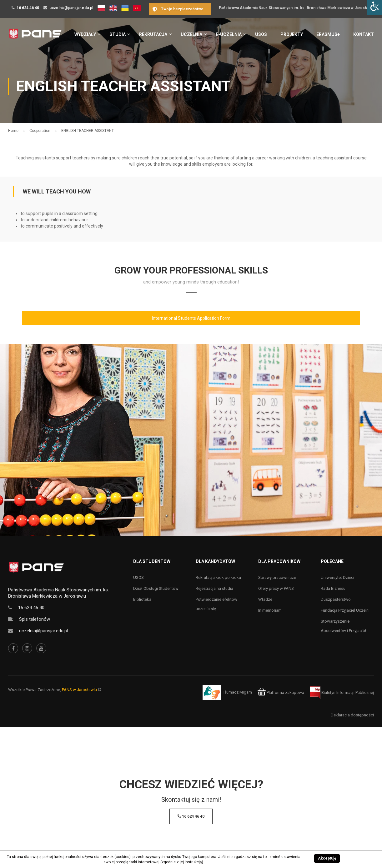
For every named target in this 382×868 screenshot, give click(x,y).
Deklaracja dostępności (352, 715)
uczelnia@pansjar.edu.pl (71, 8)
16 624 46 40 (28, 8)
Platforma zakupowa (281, 692)
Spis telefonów (35, 619)
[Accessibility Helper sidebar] (374, 8)
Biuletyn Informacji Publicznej (342, 692)
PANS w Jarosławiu (79, 690)
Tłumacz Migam (237, 692)
